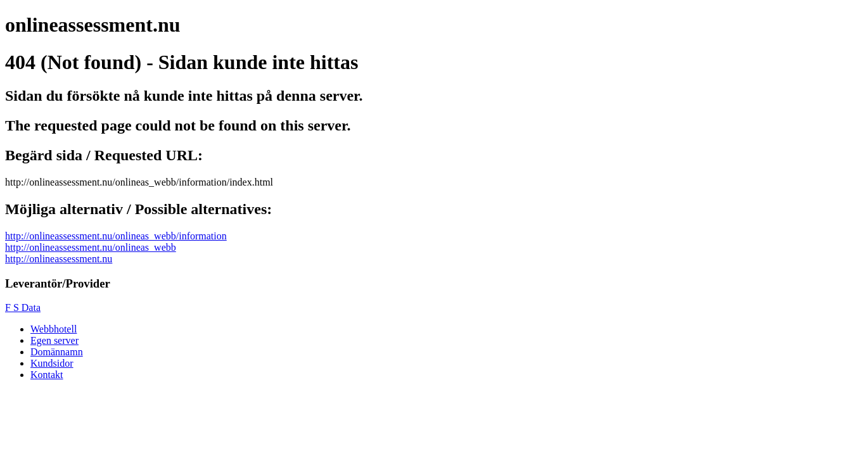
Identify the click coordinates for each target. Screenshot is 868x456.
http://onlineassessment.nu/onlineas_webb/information (116, 236)
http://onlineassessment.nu (59, 259)
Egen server (54, 340)
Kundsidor (52, 363)
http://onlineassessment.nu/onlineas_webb (91, 247)
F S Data (23, 307)
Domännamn (57, 352)
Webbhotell (54, 329)
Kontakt (47, 375)
